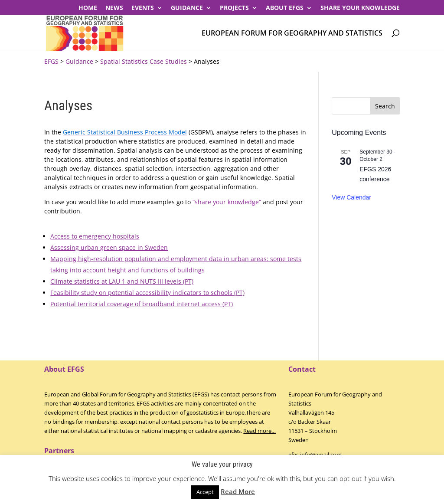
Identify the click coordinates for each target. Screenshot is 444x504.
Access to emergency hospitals (95, 236)
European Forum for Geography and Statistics (292, 34)
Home (88, 8)
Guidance (187, 8)
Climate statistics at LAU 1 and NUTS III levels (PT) (122, 281)
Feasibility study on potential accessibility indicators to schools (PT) (147, 293)
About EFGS (285, 8)
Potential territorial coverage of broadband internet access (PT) (142, 304)
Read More (238, 491)
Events (143, 8)
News (114, 8)
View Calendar (351, 197)
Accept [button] (205, 492)
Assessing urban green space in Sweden (109, 247)
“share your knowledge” (227, 202)
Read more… (260, 431)
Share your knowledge (360, 8)
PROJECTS (234, 8)
